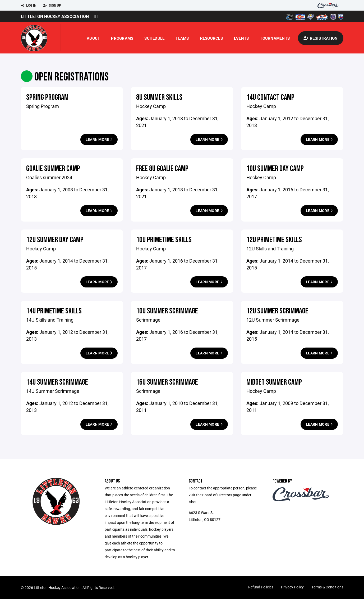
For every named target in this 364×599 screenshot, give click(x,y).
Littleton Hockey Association (55, 16)
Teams (182, 38)
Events (241, 38)
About (93, 38)
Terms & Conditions (327, 587)
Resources (211, 38)
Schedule (154, 38)
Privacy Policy (292, 587)
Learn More (99, 139)
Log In (29, 6)
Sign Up (52, 6)
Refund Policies (261, 587)
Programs (122, 38)
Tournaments (275, 38)
